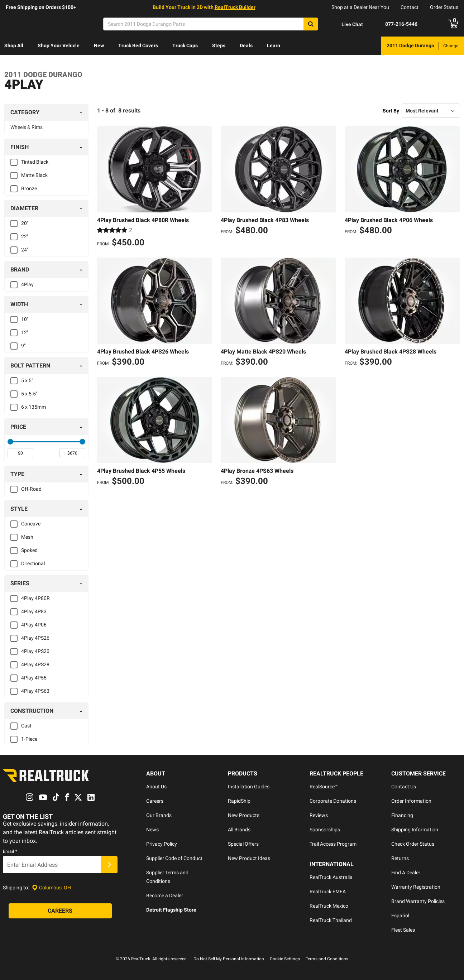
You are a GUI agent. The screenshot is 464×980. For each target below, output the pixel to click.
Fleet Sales (403, 930)
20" (25, 223)
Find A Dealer (406, 873)
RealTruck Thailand (331, 920)
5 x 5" (27, 380)
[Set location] (51, 888)
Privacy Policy (162, 844)
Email (10, 852)
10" (25, 319)
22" (25, 236)
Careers (155, 801)
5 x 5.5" (29, 394)
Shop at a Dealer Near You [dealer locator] (360, 7)
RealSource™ (324, 787)
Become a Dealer (165, 895)
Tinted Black (35, 162)
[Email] (52, 865)
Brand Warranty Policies (418, 901)
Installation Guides (249, 787)
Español (400, 916)
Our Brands (159, 815)
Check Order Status (413, 844)
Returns (400, 858)
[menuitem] (14, 46)
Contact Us (404, 787)
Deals (246, 45)
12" (25, 332)
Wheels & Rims (27, 127)
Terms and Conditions (327, 959)
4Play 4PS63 (35, 691)
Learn (274, 45)
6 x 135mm (34, 407)
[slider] (10, 442)
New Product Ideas (249, 858)
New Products (244, 815)
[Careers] (60, 911)
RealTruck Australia (331, 877)
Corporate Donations (333, 801)
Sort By (391, 111)
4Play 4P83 (34, 611)
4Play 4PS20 (35, 651)
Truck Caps (185, 45)
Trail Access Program (333, 844)
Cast (26, 726)
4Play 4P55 (34, 678)
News (152, 830)
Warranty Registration (416, 887)
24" (25, 250)
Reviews (319, 815)
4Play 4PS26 (35, 638)
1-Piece (29, 739)
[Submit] (109, 865)
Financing (402, 815)
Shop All (14, 45)
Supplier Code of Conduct (174, 858)
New (99, 45)
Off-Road (31, 489)
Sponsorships (325, 830)
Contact (410, 7)
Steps (219, 45)
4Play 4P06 (34, 625)
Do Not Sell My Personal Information (229, 959)
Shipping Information (415, 830)
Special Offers (243, 844)
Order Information (411, 801)
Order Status (444, 7)
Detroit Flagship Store (171, 910)
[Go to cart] (453, 24)
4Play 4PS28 (35, 664)
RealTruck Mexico (329, 906)
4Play (27, 284)
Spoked (29, 550)
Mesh (27, 537)
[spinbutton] (20, 453)
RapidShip (239, 801)
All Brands (239, 830)
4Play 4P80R (35, 598)
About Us (156, 787)
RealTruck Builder (235, 7)
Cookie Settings (285, 959)
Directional (33, 563)
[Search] (211, 24)
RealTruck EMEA (328, 892)
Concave (31, 524)
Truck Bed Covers (138, 45)
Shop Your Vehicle (59, 45)
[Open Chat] (346, 24)
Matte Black (34, 175)
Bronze (29, 188)
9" (23, 346)
